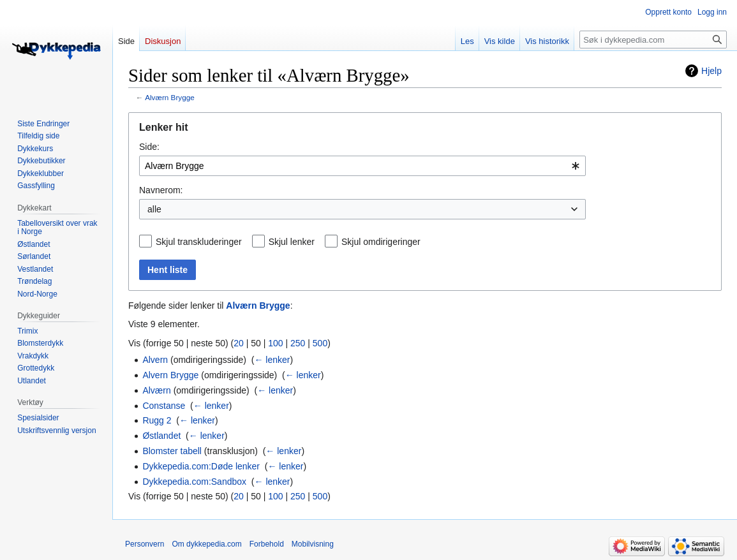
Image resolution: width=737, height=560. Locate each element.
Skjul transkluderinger (199, 242)
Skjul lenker (292, 242)
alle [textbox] (154, 209)
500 (320, 343)
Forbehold (267, 544)
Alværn (156, 390)
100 (275, 343)
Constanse (164, 406)
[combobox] (362, 166)
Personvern (145, 544)
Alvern (155, 360)
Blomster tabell (172, 451)
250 (298, 343)
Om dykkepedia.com (206, 544)
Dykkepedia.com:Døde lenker (201, 466)
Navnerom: (161, 190)
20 (239, 343)
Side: (149, 147)
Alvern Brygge (170, 375)
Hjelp (711, 71)
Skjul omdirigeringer (381, 242)
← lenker (272, 360)
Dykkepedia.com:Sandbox (194, 482)
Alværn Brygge (170, 97)
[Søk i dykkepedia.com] (653, 40)
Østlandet (161, 436)
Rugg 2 (157, 420)
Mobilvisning (313, 544)
